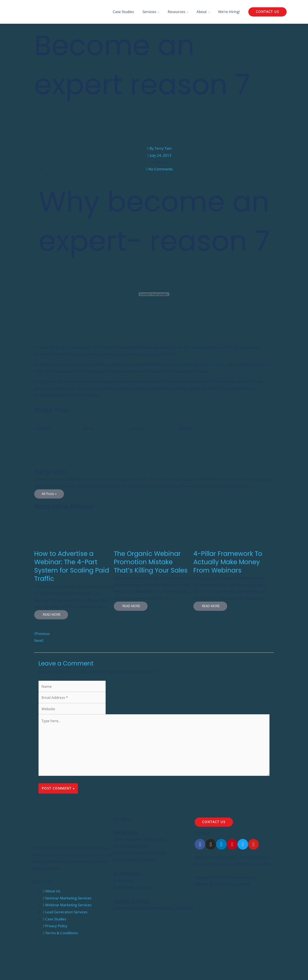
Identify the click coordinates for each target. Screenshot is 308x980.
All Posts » (49, 494)
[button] (267, 12)
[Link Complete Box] (74, 567)
